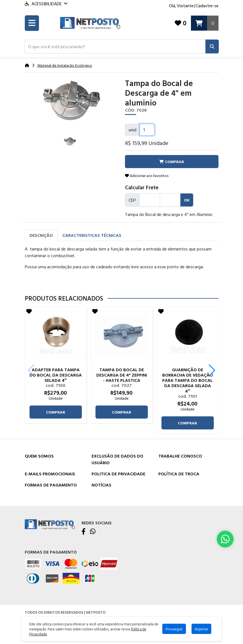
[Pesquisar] (212, 47)
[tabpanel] (122, 266)
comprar (56, 412)
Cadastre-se (207, 6)
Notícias (101, 485)
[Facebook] (84, 532)
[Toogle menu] (32, 23)
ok (187, 200)
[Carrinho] (205, 23)
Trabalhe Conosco (180, 456)
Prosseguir (174, 629)
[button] (115, 47)
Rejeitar (201, 629)
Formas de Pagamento (51, 485)
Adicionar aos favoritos (147, 176)
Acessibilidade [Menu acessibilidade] (46, 4)
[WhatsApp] (93, 532)
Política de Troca (179, 474)
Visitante (185, 6)
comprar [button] (172, 162)
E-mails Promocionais (50, 474)
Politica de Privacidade (118, 474)
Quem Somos (39, 456)
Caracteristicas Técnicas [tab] (92, 235)
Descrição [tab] (41, 235)
